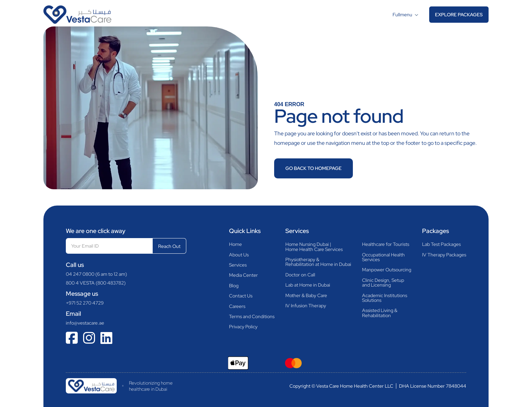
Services (238, 265)
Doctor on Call (300, 275)
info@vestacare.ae (85, 323)
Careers (237, 306)
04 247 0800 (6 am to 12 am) (96, 274)
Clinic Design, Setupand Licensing (383, 283)
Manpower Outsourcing (387, 270)
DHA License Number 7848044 (433, 386)
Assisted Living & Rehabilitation (380, 313)
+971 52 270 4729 (85, 303)
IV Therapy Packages (444, 255)
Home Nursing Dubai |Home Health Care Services (314, 247)
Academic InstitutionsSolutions (385, 298)
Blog (234, 286)
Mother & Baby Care (306, 295)
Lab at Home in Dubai (308, 285)
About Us (239, 255)
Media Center (243, 275)
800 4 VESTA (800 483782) (96, 283)
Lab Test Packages (441, 244)
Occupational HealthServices (383, 257)
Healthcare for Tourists (386, 244)
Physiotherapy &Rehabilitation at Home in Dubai (318, 262)
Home (235, 244)
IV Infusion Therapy (306, 306)
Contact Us (241, 296)
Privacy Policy (243, 327)
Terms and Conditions (252, 316)
